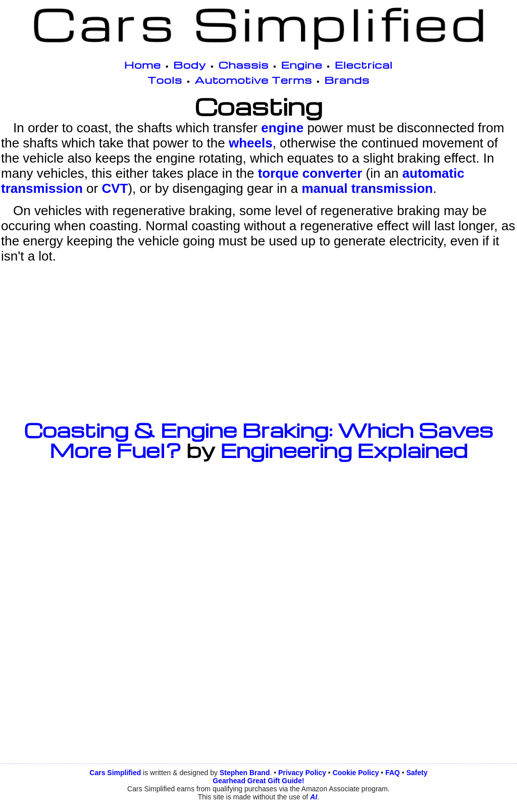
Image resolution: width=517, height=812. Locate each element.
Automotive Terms (254, 80)
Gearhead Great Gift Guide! (258, 781)
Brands (347, 80)
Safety (417, 773)
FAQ (393, 773)
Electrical (364, 65)
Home (143, 65)
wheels (251, 143)
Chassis (244, 65)
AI (314, 797)
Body (190, 65)
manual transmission (367, 188)
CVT (115, 188)
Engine (302, 65)
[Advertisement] (258, 341)
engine (282, 128)
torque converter (310, 173)
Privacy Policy (302, 773)
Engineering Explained (344, 450)
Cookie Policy (356, 773)
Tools (165, 80)
